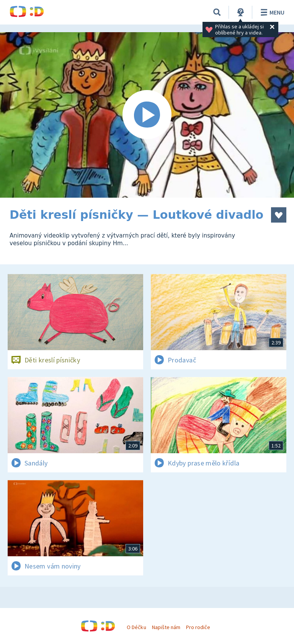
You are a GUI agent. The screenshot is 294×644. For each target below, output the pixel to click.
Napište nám (166, 627)
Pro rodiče (198, 627)
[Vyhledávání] (217, 12)
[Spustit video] (147, 115)
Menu (271, 12)
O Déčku (136, 627)
